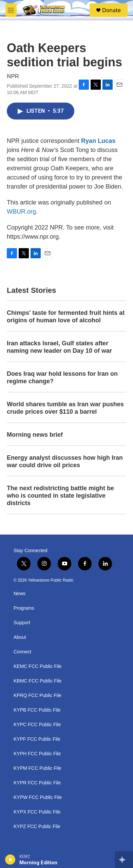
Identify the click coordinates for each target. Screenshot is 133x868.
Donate (111, 10)
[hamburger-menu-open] (11, 10)
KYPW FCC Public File (38, 797)
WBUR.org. (22, 212)
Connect (22, 652)
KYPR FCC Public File (37, 783)
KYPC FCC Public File (37, 725)
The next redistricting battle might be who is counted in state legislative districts (60, 496)
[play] (10, 860)
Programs (24, 608)
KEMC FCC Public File (38, 666)
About (20, 637)
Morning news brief (35, 435)
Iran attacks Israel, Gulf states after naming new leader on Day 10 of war (59, 347)
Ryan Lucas (98, 141)
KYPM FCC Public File (37, 768)
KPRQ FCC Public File (37, 696)
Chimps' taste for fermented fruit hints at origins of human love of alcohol (66, 317)
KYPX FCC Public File (37, 812)
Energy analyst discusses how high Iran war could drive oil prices (65, 461)
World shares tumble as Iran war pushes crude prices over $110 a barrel (65, 408)
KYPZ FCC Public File (37, 827)
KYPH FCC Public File (37, 754)
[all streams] (124, 860)
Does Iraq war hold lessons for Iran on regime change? (62, 377)
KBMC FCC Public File (38, 681)
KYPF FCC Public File (37, 739)
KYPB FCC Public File (37, 710)
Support (22, 623)
